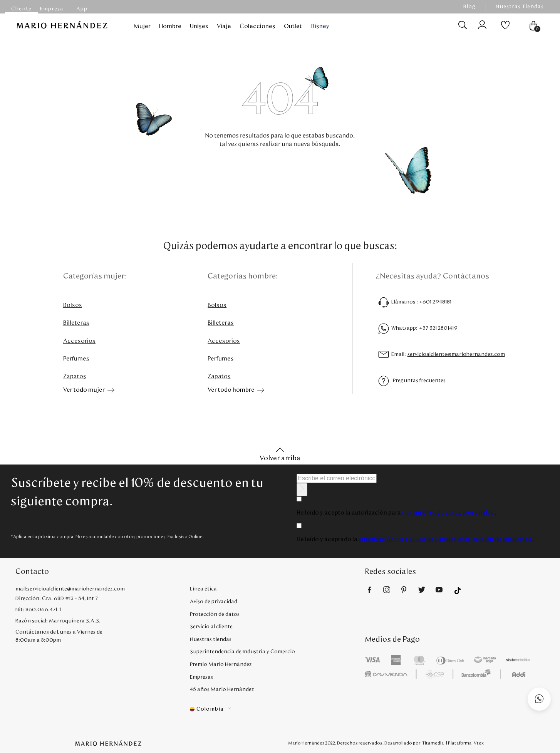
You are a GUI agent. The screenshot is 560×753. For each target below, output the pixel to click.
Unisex (199, 26)
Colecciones (257, 26)
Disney (320, 26)
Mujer (142, 26)
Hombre (170, 26)
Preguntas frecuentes (419, 381)
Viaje (224, 26)
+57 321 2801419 (438, 328)
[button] (277, 709)
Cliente (21, 9)
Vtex (479, 743)
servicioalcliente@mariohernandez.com (456, 354)
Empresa (52, 9)
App (82, 9)
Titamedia (433, 743)
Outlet (293, 26)
